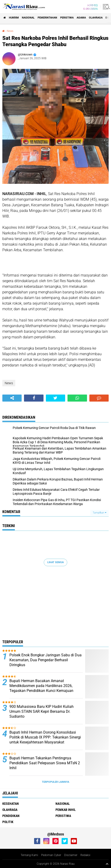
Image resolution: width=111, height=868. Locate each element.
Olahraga (96, 18)
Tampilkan (99, 513)
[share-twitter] (55, 398)
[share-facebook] (34, 398)
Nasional (28, 18)
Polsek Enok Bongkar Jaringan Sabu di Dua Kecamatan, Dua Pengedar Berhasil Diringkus (46, 660)
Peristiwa (67, 18)
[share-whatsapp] (77, 398)
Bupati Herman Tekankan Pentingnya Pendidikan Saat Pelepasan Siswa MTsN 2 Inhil (45, 763)
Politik (8, 822)
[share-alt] (12, 398)
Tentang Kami (29, 855)
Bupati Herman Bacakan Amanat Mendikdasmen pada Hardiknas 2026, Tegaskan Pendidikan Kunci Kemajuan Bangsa (41, 688)
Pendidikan (11, 816)
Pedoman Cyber (51, 855)
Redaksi (85, 855)
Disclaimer (71, 855)
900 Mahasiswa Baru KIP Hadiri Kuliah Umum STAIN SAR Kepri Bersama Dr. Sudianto (42, 711)
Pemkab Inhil (66, 810)
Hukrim (14, 18)
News (10, 31)
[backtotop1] (107, 864)
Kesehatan (11, 804)
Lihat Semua (55, 562)
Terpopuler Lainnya (55, 782)
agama (81, 18)
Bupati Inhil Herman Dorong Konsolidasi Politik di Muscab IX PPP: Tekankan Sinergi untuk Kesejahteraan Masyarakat (45, 737)
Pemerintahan (47, 18)
